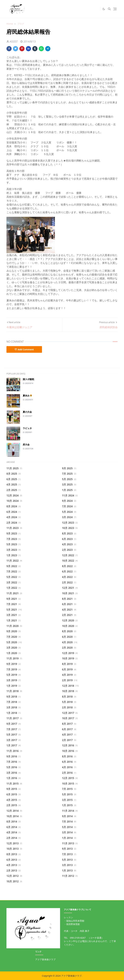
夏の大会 (27, 412)
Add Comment (24, 349)
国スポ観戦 (28, 379)
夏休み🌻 (28, 396)
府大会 (26, 444)
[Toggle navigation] (115, 9)
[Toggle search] (109, 9)
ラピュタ (27, 428)
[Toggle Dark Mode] (104, 9)
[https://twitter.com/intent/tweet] (97, 9)
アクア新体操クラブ (45, 959)
